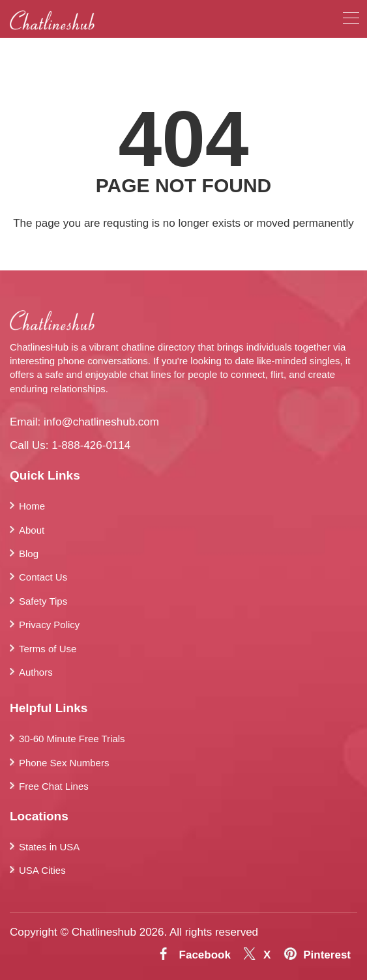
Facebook (205, 955)
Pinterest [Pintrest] (327, 955)
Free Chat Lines (54, 786)
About (32, 530)
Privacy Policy (49, 625)
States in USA (49, 847)
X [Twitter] (267, 955)
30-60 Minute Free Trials (72, 739)
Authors (36, 672)
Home (32, 506)
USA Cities (42, 870)
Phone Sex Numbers (64, 763)
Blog (29, 554)
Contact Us (43, 577)
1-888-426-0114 (91, 445)
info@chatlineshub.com (101, 422)
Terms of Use (48, 649)
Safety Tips (43, 601)
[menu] (351, 21)
